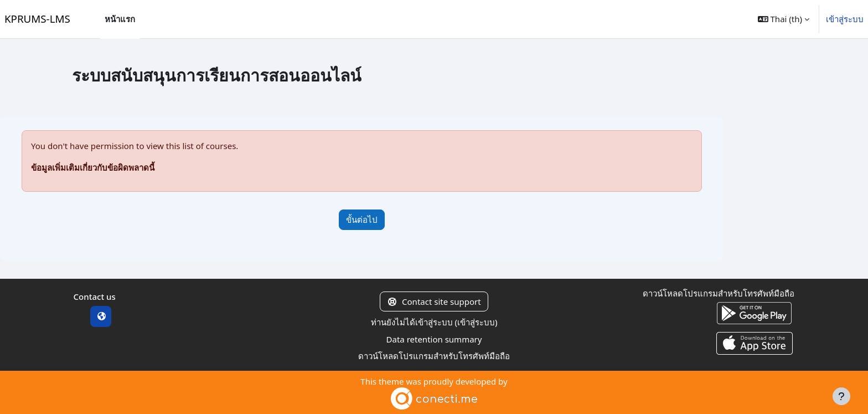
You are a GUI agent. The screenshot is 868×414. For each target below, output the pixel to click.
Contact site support (434, 301)
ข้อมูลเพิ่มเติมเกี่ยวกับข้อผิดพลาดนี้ (93, 167)
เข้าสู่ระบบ (845, 19)
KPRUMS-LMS (37, 19)
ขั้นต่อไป (362, 219)
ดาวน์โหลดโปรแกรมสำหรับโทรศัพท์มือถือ (434, 356)
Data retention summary (434, 339)
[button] (784, 19)
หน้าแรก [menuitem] (120, 19)
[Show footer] (841, 396)
